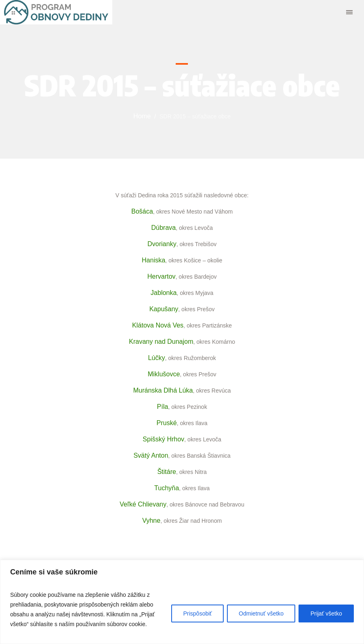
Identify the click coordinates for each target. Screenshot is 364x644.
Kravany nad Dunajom (161, 342)
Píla (163, 407)
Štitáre (167, 472)
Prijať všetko (326, 613)
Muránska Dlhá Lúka (163, 390)
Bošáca (142, 211)
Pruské (167, 423)
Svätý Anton (151, 455)
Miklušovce (164, 374)
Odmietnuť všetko (261, 613)
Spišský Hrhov (163, 439)
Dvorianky (162, 244)
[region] (182, 602)
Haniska (154, 260)
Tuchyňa (167, 488)
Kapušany (164, 309)
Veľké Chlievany (143, 504)
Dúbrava (163, 228)
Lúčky (157, 358)
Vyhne (151, 521)
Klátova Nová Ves (158, 325)
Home (142, 116)
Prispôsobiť (197, 613)
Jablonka (163, 293)
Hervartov (161, 276)
